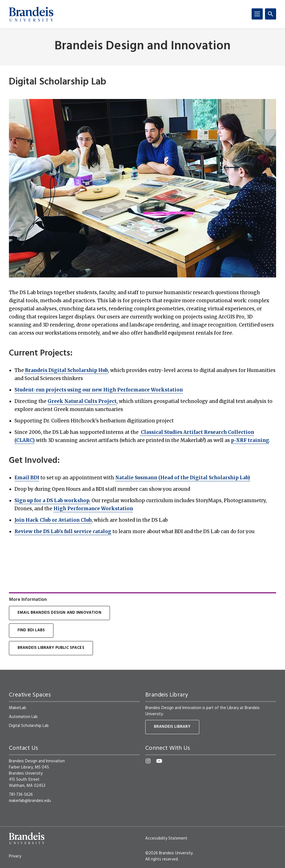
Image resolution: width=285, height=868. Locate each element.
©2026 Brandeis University (169, 853)
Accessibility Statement (166, 838)
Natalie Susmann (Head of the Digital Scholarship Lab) (183, 478)
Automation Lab (23, 717)
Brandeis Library (172, 727)
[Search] (271, 14)
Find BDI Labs (31, 630)
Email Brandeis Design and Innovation (59, 613)
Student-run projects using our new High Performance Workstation (99, 390)
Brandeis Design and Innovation (142, 46)
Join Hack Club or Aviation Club (53, 520)
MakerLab (18, 708)
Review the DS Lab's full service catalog (63, 531)
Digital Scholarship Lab (29, 726)
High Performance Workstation (93, 509)
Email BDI (27, 478)
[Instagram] (148, 761)
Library (233, 708)
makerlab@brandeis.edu (30, 801)
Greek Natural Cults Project (82, 401)
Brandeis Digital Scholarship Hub (66, 370)
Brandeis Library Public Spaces (51, 648)
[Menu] (257, 14)
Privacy (15, 856)
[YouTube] (159, 761)
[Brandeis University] (31, 14)
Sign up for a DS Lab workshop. (52, 501)
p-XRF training (250, 440)
